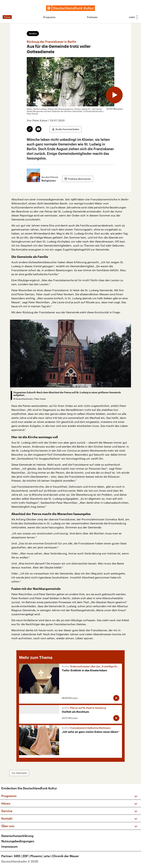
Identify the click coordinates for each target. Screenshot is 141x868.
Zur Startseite (19, 773)
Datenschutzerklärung (17, 836)
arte (48, 856)
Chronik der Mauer (65, 856)
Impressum (10, 846)
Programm (49, 17)
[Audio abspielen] (114, 95)
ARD (18, 856)
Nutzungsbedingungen (18, 841)
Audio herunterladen (67, 129)
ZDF (26, 856)
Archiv (33, 33)
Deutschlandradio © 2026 (20, 861)
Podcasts (92, 17)
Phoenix (37, 856)
